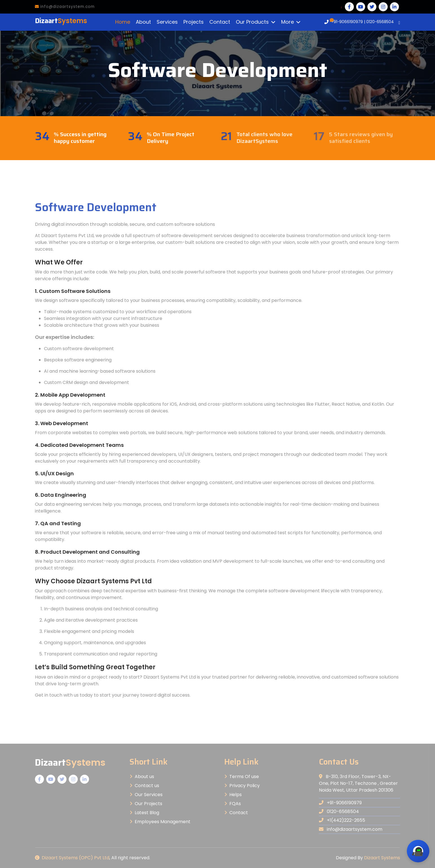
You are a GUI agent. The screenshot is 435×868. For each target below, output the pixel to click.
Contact (220, 22)
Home (123, 22)
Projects (194, 22)
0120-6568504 (380, 22)
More (288, 22)
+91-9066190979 (347, 22)
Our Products (252, 22)
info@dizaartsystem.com (65, 7)
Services (167, 22)
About (143, 22)
